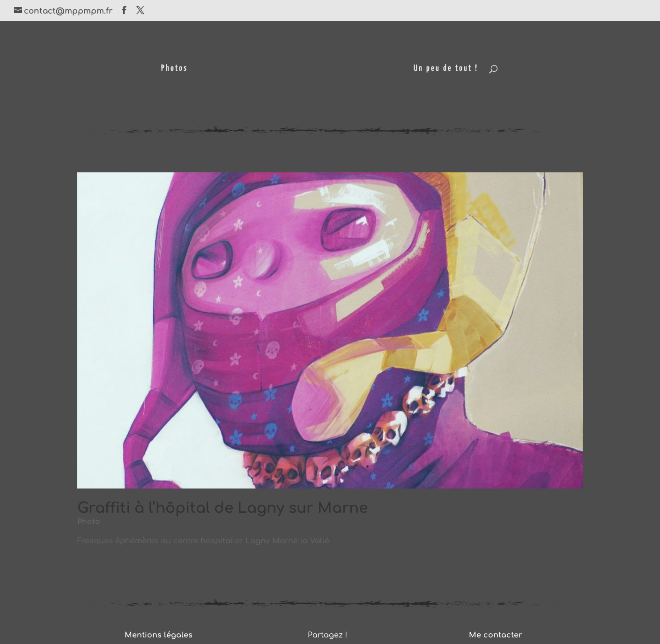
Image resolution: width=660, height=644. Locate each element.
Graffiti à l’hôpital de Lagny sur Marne (222, 508)
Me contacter (496, 635)
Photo (89, 522)
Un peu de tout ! (446, 69)
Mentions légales (159, 635)
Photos (174, 69)
